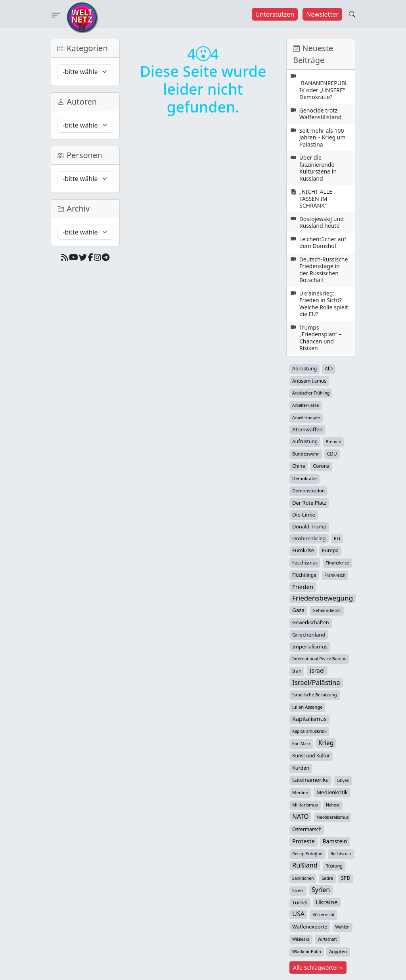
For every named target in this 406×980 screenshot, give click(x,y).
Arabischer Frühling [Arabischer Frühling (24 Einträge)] (311, 393)
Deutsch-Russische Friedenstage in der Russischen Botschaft (324, 270)
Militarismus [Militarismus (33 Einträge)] (305, 805)
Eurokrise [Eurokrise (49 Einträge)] (303, 550)
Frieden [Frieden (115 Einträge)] (303, 587)
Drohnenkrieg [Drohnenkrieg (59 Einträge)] (309, 538)
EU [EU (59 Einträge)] (337, 538)
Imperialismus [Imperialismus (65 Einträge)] (310, 646)
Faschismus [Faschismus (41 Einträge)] (305, 562)
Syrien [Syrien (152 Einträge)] (321, 890)
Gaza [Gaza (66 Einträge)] (298, 610)
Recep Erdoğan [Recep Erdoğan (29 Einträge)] (307, 853)
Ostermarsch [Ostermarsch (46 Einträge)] (307, 829)
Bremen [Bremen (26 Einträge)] (333, 442)
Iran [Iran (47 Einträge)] (297, 671)
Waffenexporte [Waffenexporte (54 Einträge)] (310, 927)
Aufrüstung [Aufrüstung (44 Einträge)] (305, 441)
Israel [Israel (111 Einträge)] (317, 670)
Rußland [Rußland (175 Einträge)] (305, 865)
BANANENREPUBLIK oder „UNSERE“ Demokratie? (324, 90)
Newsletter (322, 14)
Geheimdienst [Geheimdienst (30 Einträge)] (327, 610)
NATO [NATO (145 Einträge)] (300, 816)
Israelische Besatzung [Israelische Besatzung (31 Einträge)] (315, 695)
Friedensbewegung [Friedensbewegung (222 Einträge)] (323, 598)
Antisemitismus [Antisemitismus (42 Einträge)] (309, 381)
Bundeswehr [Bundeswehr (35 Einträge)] (306, 454)
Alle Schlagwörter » (318, 968)
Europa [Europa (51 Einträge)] (330, 550)
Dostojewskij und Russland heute (322, 222)
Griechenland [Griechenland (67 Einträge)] (309, 635)
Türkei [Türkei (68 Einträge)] (300, 902)
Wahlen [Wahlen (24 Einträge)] (343, 927)
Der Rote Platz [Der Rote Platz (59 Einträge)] (309, 503)
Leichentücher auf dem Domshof (323, 243)
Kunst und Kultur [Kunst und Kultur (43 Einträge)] (311, 756)
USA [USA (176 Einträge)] (298, 914)
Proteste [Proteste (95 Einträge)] (304, 841)
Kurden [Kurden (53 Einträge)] (301, 768)
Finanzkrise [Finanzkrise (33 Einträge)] (337, 563)
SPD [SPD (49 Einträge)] (346, 878)
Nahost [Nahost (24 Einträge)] (333, 805)
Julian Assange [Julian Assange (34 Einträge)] (307, 707)
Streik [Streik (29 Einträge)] (298, 890)
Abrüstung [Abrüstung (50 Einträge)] (304, 369)
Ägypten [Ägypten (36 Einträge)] (338, 951)
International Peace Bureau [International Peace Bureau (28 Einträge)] (319, 659)
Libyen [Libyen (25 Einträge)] (343, 780)
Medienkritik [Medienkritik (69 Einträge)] (332, 792)
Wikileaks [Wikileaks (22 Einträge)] (301, 939)
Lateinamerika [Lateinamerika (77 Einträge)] (310, 780)
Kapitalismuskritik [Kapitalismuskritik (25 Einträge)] (309, 731)
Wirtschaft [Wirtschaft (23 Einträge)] (327, 939)
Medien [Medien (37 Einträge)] (300, 792)
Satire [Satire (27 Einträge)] (327, 878)
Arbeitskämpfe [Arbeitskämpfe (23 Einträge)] (306, 418)
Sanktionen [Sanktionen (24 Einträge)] (303, 878)
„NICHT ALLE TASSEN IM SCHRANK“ (316, 198)
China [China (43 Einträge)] (299, 466)
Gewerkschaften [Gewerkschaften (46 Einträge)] (311, 623)
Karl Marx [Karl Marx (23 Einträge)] (301, 744)
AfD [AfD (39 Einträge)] (329, 369)
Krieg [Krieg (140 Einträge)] (326, 743)
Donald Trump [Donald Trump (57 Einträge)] (309, 526)
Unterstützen (275, 14)
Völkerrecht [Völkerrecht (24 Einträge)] (323, 915)
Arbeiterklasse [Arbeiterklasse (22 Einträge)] (305, 405)
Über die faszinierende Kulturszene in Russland (318, 168)
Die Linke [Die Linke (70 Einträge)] (304, 515)
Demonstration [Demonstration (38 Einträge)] (308, 491)
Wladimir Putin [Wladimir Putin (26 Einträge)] (307, 951)
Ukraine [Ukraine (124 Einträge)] (327, 902)
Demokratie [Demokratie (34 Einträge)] (304, 478)
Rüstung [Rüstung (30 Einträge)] (334, 866)
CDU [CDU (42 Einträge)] (332, 454)
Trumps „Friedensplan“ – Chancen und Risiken (321, 338)
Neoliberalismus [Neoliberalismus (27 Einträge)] (333, 817)
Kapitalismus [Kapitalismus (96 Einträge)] (309, 719)
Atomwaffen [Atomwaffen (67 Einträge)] (307, 429)
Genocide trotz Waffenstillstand (321, 114)
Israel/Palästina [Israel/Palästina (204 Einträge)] (316, 683)
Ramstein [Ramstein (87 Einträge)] (335, 841)
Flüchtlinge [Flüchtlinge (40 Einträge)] (304, 575)
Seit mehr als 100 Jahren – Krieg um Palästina (323, 137)
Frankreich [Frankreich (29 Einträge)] (335, 575)
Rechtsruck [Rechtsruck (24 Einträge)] (341, 854)
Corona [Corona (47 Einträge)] (321, 466)
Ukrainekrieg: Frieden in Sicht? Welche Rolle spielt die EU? (324, 304)
